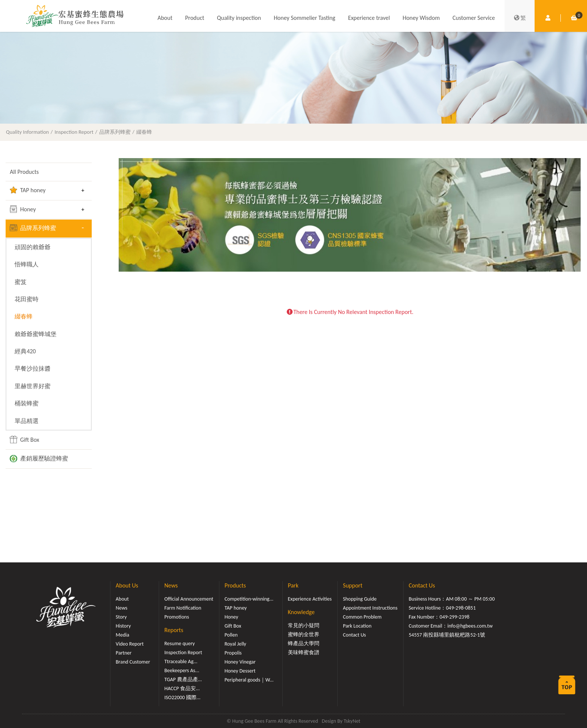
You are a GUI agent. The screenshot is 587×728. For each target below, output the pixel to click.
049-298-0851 (461, 608)
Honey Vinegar (240, 662)
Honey (23, 209)
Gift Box (25, 439)
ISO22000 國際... (182, 697)
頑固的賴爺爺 (33, 247)
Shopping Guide (360, 599)
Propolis (233, 653)
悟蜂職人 (27, 264)
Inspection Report (74, 132)
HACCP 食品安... (182, 688)
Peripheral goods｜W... (249, 680)
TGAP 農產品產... (183, 679)
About (165, 18)
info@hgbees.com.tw (470, 626)
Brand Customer (133, 662)
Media (122, 635)
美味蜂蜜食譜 (304, 653)
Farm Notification (183, 608)
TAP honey (28, 190)
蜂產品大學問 (304, 644)
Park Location (357, 626)
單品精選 (27, 421)
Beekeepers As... (182, 670)
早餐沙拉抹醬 (33, 368)
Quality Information (28, 132)
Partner (124, 653)
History (123, 626)
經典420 (25, 351)
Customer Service (474, 18)
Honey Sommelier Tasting (304, 18)
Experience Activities (310, 599)
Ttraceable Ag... (181, 661)
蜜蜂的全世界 (304, 635)
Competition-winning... (249, 599)
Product (195, 18)
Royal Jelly (235, 644)
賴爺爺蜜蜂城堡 (36, 334)
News (121, 608)
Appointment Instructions (370, 608)
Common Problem (362, 617)
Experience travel (369, 18)
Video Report (130, 644)
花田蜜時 (27, 299)
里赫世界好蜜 (33, 386)
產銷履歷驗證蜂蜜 (39, 459)
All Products (24, 172)
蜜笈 (21, 282)
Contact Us (355, 635)
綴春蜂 (144, 132)
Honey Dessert (240, 671)
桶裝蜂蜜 (27, 403)
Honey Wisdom (421, 18)
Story (121, 617)
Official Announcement (189, 599)
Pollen (231, 635)
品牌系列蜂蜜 (115, 132)
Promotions (177, 617)
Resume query (180, 644)
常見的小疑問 (304, 626)
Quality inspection (239, 18)
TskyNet (352, 721)
